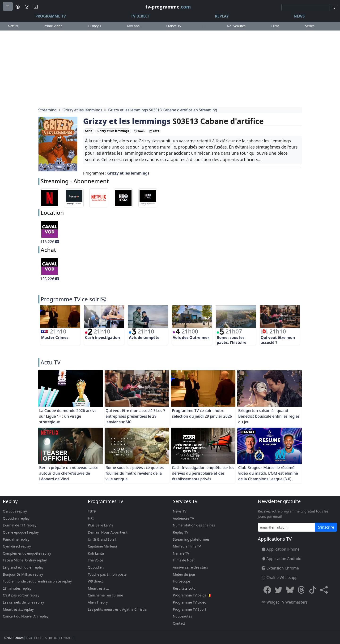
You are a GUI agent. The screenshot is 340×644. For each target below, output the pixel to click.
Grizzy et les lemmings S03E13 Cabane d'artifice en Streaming (163, 110)
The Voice (96, 560)
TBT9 (92, 511)
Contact (179, 623)
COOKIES (41, 638)
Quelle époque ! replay (21, 532)
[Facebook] (267, 590)
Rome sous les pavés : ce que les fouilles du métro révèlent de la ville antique (135, 473)
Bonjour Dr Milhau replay (23, 574)
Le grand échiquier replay (23, 567)
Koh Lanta (96, 553)
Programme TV (51, 16)
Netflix (13, 26)
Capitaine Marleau (102, 546)
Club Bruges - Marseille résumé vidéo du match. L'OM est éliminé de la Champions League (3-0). (268, 473)
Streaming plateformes (191, 539)
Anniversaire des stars (190, 567)
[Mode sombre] (27, 7)
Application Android (282, 559)
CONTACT (66, 638)
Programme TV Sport (189, 609)
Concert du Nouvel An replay (26, 616)
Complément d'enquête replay (27, 553)
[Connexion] (18, 7)
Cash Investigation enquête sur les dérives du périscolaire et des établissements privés (203, 473)
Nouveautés (236, 26)
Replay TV (181, 532)
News (299, 16)
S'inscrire (326, 527)
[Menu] (8, 6)
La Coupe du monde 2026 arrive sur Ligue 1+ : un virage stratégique (68, 416)
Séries (310, 26)
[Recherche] (306, 7)
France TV (174, 26)
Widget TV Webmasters (285, 602)
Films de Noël (184, 560)
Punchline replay (16, 539)
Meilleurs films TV (187, 546)
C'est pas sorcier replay (21, 595)
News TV (180, 511)
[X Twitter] (279, 590)
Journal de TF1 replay (20, 525)
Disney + (95, 26)
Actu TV (51, 362)
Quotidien (96, 567)
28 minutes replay (17, 588)
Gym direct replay (17, 546)
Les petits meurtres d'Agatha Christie (117, 609)
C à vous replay (15, 511)
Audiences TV (183, 518)
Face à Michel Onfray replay (25, 560)
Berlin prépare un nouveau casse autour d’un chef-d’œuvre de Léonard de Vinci (69, 473)
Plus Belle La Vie (101, 525)
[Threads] (301, 590)
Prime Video (53, 26)
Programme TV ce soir (70, 299)
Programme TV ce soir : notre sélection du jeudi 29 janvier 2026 (202, 413)
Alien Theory (98, 602)
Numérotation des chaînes (194, 525)
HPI (91, 518)
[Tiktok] (313, 590)
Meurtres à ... (98, 588)
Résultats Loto (184, 588)
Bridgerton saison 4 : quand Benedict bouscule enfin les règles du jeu (269, 416)
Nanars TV (181, 553)
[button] (324, 590)
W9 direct (95, 581)
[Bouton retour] (36, 7)
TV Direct (140, 16)
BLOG (53, 638)
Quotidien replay (16, 518)
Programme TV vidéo (190, 602)
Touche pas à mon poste (107, 574)
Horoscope (181, 581)
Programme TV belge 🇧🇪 (192, 595)
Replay (222, 16)
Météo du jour (184, 574)
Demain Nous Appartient (108, 532)
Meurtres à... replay (18, 609)
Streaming (47, 110)
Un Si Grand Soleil (102, 539)
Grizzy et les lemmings (82, 110)
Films (275, 26)
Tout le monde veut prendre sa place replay (37, 581)
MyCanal (134, 26)
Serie (89, 131)
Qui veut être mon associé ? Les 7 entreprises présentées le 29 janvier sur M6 (135, 416)
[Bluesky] (290, 590)
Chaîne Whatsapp (280, 578)
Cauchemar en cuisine (105, 595)
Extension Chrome (280, 568)
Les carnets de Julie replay (23, 602)
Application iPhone (281, 549)
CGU (29, 638)
